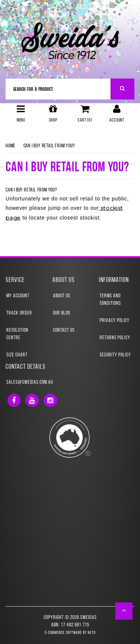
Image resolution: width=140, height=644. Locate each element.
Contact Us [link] (64, 330)
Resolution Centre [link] (17, 334)
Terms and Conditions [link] (110, 300)
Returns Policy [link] (115, 338)
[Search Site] (123, 89)
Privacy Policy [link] (115, 321)
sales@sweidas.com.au (30, 382)
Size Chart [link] (17, 355)
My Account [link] (18, 296)
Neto (92, 633)
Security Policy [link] (115, 355)
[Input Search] (58, 89)
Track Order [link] (19, 313)
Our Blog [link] (62, 313)
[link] (14, 400)
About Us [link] (62, 296)
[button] (124, 611)
